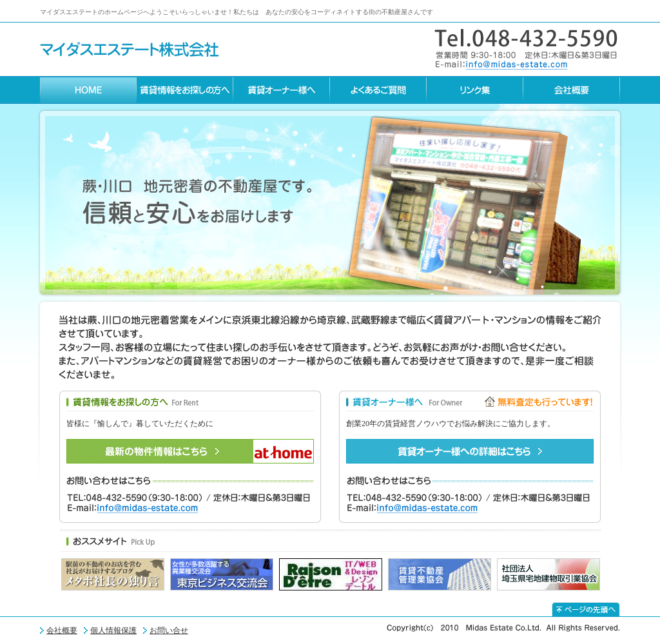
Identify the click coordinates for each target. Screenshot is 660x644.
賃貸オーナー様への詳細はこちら (470, 451)
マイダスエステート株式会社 (130, 49)
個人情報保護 (113, 630)
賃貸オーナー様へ (282, 90)
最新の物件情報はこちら (190, 451)
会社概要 (572, 90)
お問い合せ (169, 630)
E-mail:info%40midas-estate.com (501, 64)
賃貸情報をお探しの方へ (185, 90)
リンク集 (475, 90)
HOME (88, 90)
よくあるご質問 (378, 90)
